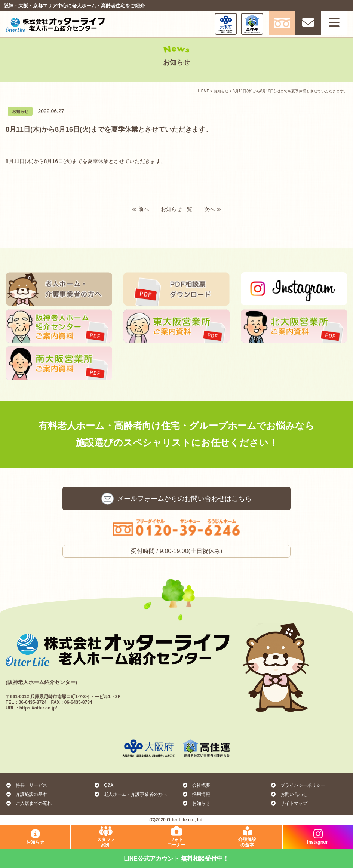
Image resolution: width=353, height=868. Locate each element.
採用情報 (196, 794)
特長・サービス (26, 785)
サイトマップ (289, 803)
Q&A (104, 785)
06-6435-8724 (33, 702)
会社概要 (196, 785)
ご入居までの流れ (29, 803)
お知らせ (196, 803)
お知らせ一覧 (176, 209)
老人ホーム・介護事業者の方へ (130, 794)
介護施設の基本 (26, 794)
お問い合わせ (184, 499)
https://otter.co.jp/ (38, 708)
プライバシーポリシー (298, 785)
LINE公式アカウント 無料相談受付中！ (177, 858)
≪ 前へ (140, 209)
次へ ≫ (213, 209)
